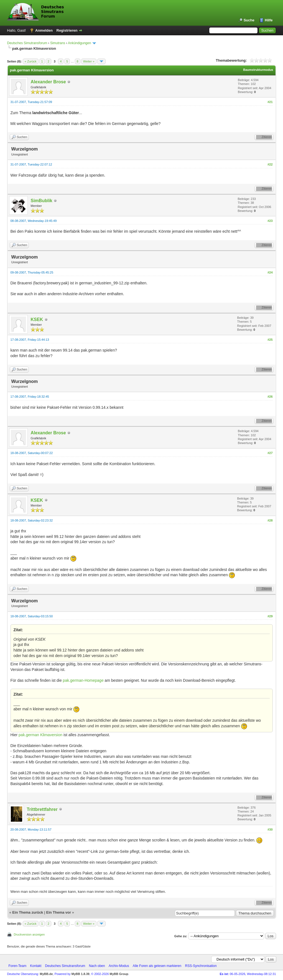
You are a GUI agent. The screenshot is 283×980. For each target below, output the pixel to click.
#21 (270, 102)
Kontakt (36, 966)
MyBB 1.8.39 (81, 974)
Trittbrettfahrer (42, 809)
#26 (270, 397)
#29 (270, 616)
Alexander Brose (48, 82)
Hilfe (269, 20)
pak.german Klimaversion (40, 735)
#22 (270, 164)
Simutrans (58, 43)
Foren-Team (18, 966)
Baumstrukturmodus (258, 70)
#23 (270, 221)
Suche (249, 20)
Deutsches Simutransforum (27, 43)
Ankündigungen (79, 43)
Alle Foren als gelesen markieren (157, 966)
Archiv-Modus (119, 966)
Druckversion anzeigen (29, 934)
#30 (270, 829)
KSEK (37, 319)
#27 (270, 453)
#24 (270, 272)
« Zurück (31, 61)
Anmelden (44, 30)
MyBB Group (119, 974)
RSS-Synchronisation (201, 966)
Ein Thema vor (58, 912)
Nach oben (97, 966)
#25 (270, 340)
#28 (270, 520)
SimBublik (42, 201)
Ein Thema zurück (28, 912)
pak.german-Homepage (83, 680)
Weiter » (89, 61)
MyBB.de (46, 974)
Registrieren (67, 30)
